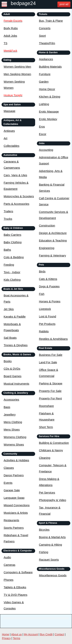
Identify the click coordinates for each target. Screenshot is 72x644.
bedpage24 (23, 3)
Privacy (6, 638)
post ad (64, 4)
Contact (59, 634)
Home (5, 634)
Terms (17, 638)
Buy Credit (46, 634)
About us (16, 634)
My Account (31, 634)
